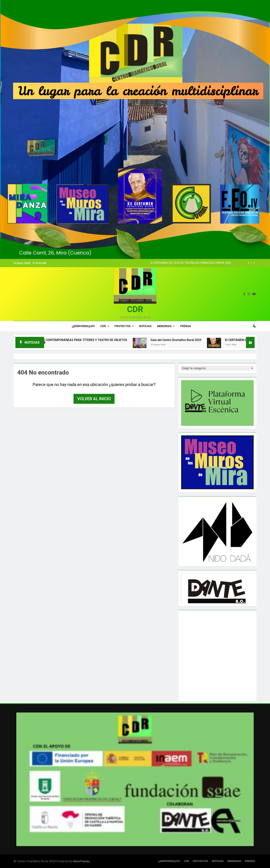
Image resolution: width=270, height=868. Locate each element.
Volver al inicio (94, 399)
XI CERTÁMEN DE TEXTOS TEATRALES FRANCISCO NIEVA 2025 (191, 263)
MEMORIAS (164, 326)
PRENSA (186, 326)
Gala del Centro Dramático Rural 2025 (185, 340)
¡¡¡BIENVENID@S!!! (83, 326)
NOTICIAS (145, 326)
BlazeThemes (81, 862)
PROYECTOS (123, 326)
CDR (135, 309)
